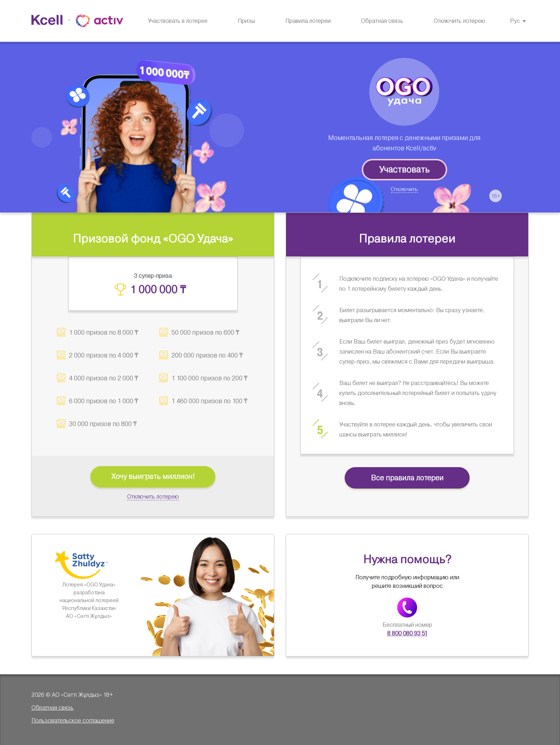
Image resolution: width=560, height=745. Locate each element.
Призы (246, 21)
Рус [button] (515, 21)
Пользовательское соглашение (73, 721)
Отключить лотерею (153, 497)
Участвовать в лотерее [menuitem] (178, 21)
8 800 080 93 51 (407, 633)
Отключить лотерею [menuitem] (459, 21)
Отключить (404, 189)
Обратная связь (382, 21)
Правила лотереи (308, 21)
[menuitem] (246, 21)
